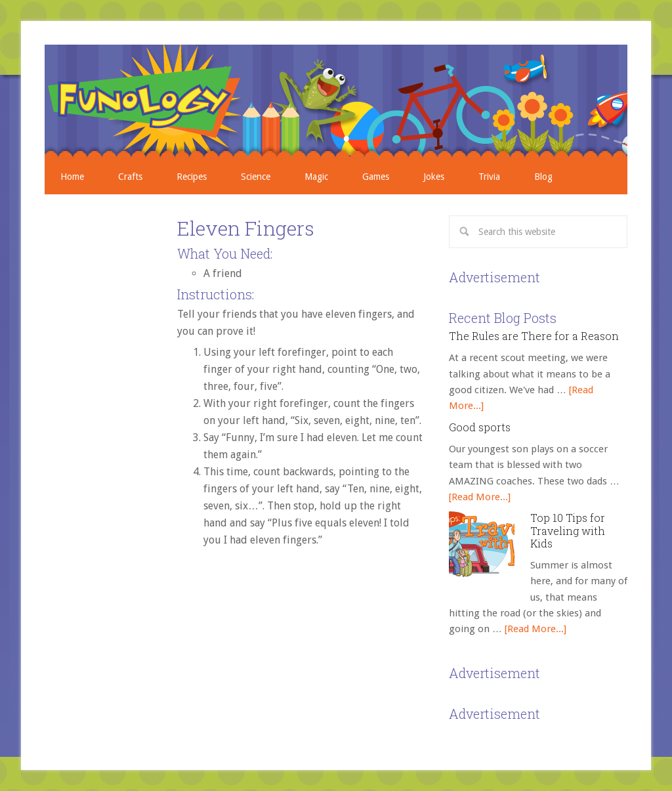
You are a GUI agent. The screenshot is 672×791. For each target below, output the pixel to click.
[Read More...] (480, 497)
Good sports (480, 427)
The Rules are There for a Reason (534, 336)
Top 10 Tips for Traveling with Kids (568, 530)
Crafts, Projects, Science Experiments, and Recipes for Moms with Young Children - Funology (336, 102)
